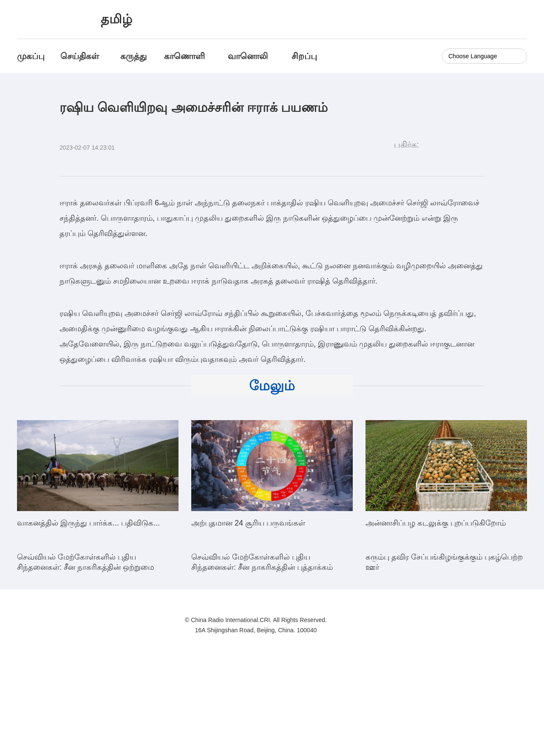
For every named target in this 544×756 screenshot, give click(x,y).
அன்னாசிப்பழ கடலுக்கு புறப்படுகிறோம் (436, 523)
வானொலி (248, 56)
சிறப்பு (304, 56)
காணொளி (186, 56)
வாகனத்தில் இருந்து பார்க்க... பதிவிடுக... (88, 523)
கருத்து (133, 56)
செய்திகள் (80, 56)
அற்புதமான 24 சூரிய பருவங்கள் (248, 523)
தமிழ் (116, 19)
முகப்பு (31, 56)
